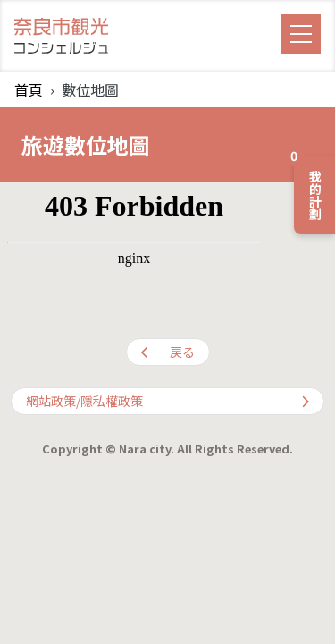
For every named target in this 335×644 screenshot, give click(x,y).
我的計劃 (309, 188)
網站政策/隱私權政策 (167, 401)
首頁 (29, 89)
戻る (168, 352)
